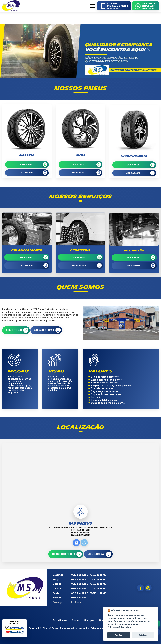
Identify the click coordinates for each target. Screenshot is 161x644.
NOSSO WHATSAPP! (67, 554)
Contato (104, 620)
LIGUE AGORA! (33, 303)
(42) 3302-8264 (48, 330)
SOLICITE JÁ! (17, 330)
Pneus (76, 620)
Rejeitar (143, 635)
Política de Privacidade (119, 627)
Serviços (89, 620)
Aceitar (119, 635)
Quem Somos (60, 620)
